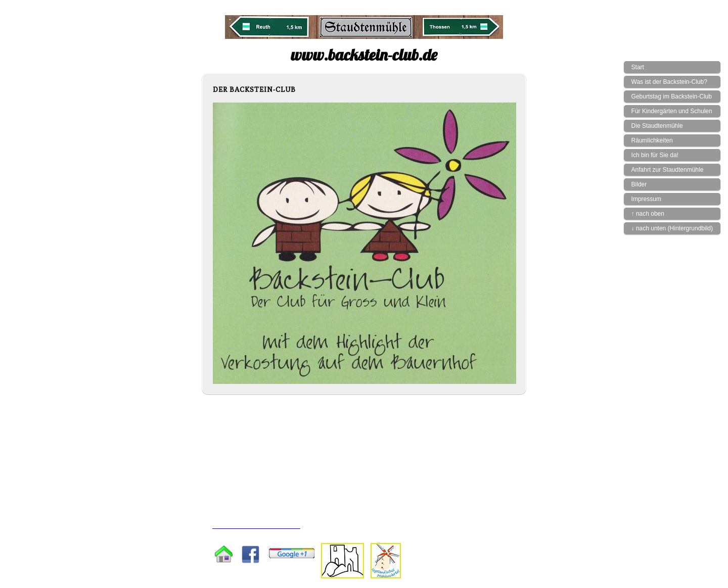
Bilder (639, 184)
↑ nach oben (648, 214)
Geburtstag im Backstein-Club (672, 96)
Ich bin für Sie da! (655, 155)
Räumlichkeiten (652, 140)
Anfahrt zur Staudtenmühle (668, 170)
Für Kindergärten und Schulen (672, 111)
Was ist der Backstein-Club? (669, 82)
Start (638, 67)
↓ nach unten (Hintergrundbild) (672, 228)
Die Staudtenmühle (657, 126)
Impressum (646, 199)
